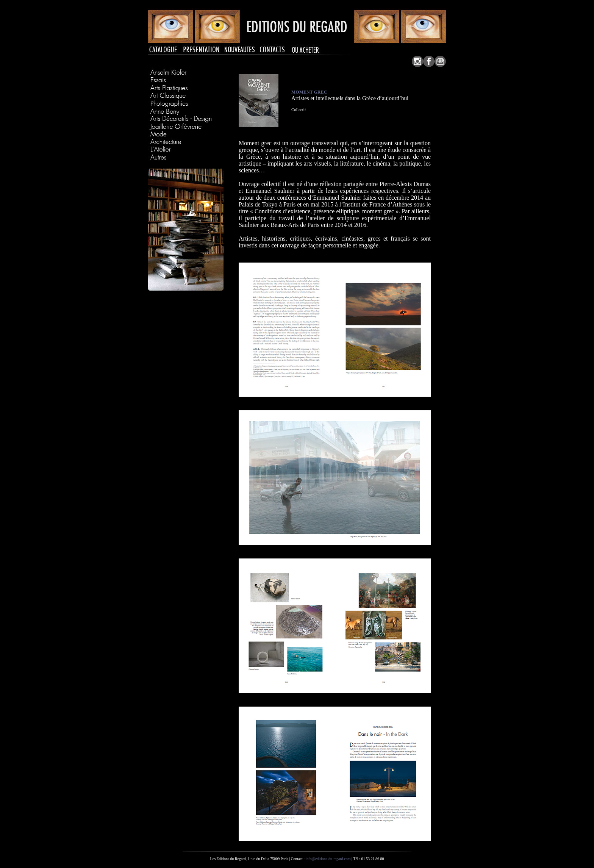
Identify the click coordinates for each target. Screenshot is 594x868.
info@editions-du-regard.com (328, 859)
